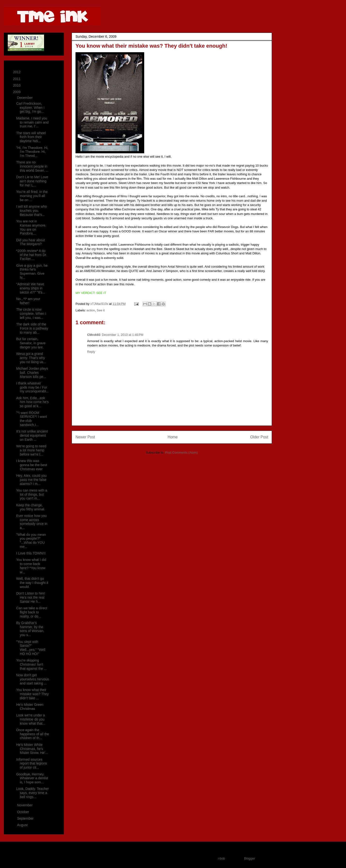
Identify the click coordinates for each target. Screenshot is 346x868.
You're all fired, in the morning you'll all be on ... (32, 196)
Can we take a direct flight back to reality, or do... (32, 612)
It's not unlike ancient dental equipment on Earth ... (32, 435)
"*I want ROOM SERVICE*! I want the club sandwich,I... (32, 419)
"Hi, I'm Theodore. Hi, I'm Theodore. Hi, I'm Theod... (32, 152)
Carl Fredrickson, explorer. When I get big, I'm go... (30, 108)
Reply (91, 352)
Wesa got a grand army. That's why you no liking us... (31, 358)
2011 (17, 79)
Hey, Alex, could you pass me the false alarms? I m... (31, 480)
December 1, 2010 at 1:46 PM (123, 335)
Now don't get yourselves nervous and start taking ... (33, 679)
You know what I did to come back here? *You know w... (31, 566)
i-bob (222, 858)
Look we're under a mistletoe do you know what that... (31, 719)
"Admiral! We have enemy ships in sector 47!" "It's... (31, 288)
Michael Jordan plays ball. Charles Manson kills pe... (32, 373)
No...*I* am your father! (28, 301)
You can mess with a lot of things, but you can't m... (32, 494)
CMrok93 (94, 335)
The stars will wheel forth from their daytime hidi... (31, 137)
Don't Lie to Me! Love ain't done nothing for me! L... (32, 181)
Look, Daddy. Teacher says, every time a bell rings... (33, 793)
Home (173, 437)
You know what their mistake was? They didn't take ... (33, 694)
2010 (17, 85)
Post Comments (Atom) (181, 452)
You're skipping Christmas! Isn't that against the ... (31, 664)
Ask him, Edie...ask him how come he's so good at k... (32, 402)
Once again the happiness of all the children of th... (33, 734)
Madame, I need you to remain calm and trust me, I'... (32, 122)
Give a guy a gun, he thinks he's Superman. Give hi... (32, 272)
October (23, 812)
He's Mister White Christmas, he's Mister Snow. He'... (32, 749)
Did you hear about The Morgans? (30, 242)
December (25, 98)
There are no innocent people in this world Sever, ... (32, 166)
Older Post (259, 437)
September (26, 818)
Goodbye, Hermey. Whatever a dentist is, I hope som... (32, 778)
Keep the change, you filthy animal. (31, 507)
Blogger (249, 858)
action (91, 310)
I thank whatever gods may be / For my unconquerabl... (32, 387)
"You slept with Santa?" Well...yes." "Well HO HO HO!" (31, 648)
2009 (17, 92)
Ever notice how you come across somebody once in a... (32, 522)
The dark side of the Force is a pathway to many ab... (32, 328)
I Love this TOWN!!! (31, 553)
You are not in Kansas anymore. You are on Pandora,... (31, 227)
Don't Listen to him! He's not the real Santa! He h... (31, 597)
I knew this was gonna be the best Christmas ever (32, 465)
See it (101, 310)
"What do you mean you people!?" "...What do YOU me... (31, 541)
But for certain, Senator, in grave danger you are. (31, 343)
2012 (17, 72)
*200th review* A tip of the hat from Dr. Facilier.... (32, 255)
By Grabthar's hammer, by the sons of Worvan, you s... (30, 629)
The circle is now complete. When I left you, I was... (31, 314)
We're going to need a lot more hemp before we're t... (31, 450)
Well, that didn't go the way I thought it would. (32, 583)
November (25, 805)
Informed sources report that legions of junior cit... (32, 764)
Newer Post (85, 437)
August (23, 825)
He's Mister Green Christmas (30, 707)
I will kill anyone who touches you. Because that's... (32, 211)
